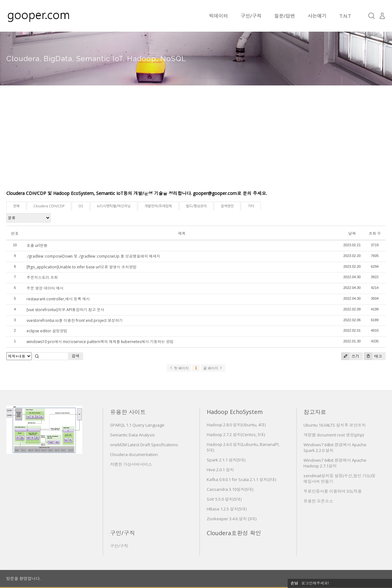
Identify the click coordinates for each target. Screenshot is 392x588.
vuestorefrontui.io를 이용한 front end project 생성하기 (75, 320)
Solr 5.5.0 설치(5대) (224, 499)
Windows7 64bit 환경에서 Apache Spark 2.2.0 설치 (335, 447)
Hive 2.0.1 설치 (220, 470)
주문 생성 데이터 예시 (45, 288)
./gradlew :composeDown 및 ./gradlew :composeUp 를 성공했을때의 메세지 (93, 256)
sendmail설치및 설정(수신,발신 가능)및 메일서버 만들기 (340, 479)
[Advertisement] (196, 142)
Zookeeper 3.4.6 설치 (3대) (232, 519)
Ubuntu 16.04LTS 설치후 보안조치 (335, 425)
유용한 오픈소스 (318, 501)
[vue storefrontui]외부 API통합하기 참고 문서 (65, 310)
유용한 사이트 (128, 412)
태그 (373, 356)
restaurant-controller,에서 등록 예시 (58, 299)
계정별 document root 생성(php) (334, 435)
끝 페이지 (213, 368)
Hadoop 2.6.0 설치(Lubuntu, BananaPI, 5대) (243, 447)
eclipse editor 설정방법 (47, 331)
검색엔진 (227, 206)
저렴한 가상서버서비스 (131, 464)
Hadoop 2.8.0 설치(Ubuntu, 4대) (236, 425)
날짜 (352, 233)
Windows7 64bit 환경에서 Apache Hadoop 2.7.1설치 (335, 463)
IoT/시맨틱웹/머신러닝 (114, 206)
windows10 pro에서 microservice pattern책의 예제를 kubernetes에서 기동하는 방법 (100, 342)
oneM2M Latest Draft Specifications (144, 445)
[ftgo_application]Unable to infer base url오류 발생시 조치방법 (82, 267)
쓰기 (350, 356)
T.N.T (345, 16)
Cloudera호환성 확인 (234, 533)
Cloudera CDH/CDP (49, 206)
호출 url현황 (37, 245)
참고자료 (315, 412)
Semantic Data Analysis (132, 435)
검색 (76, 356)
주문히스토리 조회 (42, 277)
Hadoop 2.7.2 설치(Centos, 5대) (236, 435)
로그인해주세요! (315, 583)
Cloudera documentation (134, 454)
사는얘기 (317, 16)
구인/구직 (251, 16)
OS (81, 206)
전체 (16, 206)
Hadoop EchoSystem (235, 412)
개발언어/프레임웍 (158, 206)
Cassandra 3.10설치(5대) (230, 489)
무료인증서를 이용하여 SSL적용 (333, 491)
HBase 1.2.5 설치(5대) (227, 509)
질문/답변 (285, 16)
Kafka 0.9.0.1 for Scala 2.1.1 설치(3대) (241, 479)
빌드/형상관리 (196, 206)
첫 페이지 (179, 368)
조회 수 (375, 233)
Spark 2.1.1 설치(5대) (226, 460)
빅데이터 (218, 16)
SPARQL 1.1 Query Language (137, 425)
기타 (251, 206)
